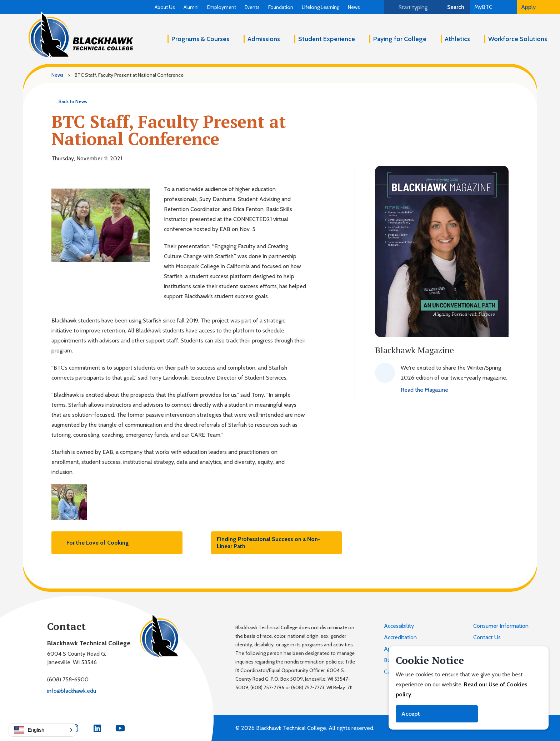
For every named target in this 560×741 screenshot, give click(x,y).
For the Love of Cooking (93, 543)
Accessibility (399, 626)
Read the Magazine (424, 390)
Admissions (264, 39)
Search (456, 7)
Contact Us (487, 637)
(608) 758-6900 (68, 679)
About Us (165, 7)
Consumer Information (501, 626)
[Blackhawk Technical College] (81, 35)
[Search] (413, 7)
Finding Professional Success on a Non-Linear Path (277, 543)
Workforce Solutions (518, 39)
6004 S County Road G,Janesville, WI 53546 (77, 658)
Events (252, 7)
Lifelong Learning (321, 7)
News (354, 7)
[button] (42, 730)
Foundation (281, 7)
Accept (411, 714)
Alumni (191, 7)
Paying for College (400, 39)
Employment (222, 7)
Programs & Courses (200, 39)
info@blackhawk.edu (72, 691)
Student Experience (327, 39)
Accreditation (400, 637)
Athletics (457, 39)
